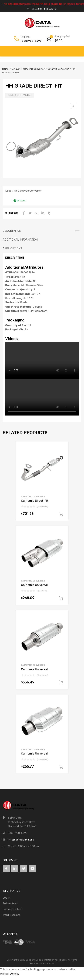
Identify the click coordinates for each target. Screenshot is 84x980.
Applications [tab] (12, 248)
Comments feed (13, 909)
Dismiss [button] (15, 974)
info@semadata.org (21, 840)
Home (5, 69)
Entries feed (10, 903)
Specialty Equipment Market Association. (47, 960)
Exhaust (16, 69)
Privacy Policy (48, 963)
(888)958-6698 (29, 41)
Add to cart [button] (61, 514)
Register (52, 9)
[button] (73, 106)
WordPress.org (11, 915)
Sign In (42, 9)
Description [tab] (12, 231)
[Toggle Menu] (79, 49)
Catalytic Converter (34, 69)
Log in (6, 898)
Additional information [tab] (20, 240)
